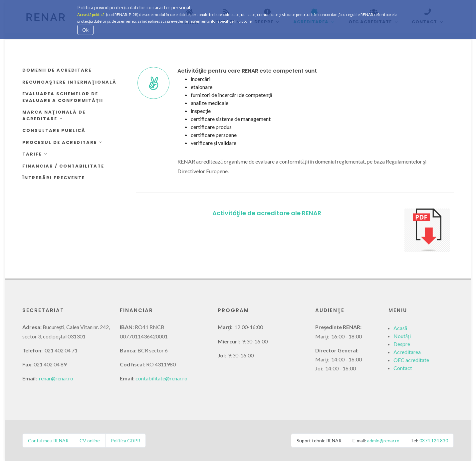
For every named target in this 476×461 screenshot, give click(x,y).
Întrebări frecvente (54, 178)
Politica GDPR (125, 441)
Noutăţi (402, 336)
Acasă (400, 328)
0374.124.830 (434, 441)
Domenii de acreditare (57, 70)
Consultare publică (54, 130)
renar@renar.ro (56, 378)
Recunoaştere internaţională (69, 82)
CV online (90, 441)
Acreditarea (407, 352)
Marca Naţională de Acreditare (54, 115)
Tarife (35, 154)
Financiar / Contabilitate (63, 166)
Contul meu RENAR (48, 441)
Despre (402, 344)
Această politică (91, 14)
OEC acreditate (411, 360)
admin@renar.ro (383, 441)
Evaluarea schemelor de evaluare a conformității (63, 97)
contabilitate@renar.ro (161, 378)
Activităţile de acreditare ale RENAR (267, 213)
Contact (403, 368)
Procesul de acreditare (62, 142)
